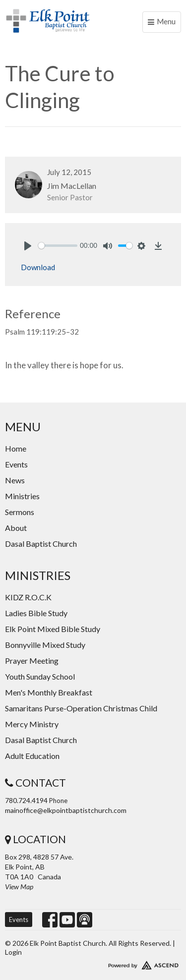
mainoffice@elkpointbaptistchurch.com (66, 810)
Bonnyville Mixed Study (45, 645)
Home (16, 448)
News (15, 480)
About (16, 528)
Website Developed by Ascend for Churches (93, 963)
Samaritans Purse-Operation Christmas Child (81, 708)
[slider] (58, 246)
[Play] (28, 246)
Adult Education (32, 756)
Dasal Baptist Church (41, 544)
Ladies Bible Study (36, 613)
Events (16, 464)
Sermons (20, 512)
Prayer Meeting (32, 661)
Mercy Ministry (32, 724)
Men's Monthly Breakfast (49, 692)
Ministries (22, 496)
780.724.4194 (26, 800)
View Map (19, 887)
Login (13, 952)
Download (38, 267)
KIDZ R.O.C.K (28, 597)
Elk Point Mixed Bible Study (53, 629)
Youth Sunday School (40, 676)
